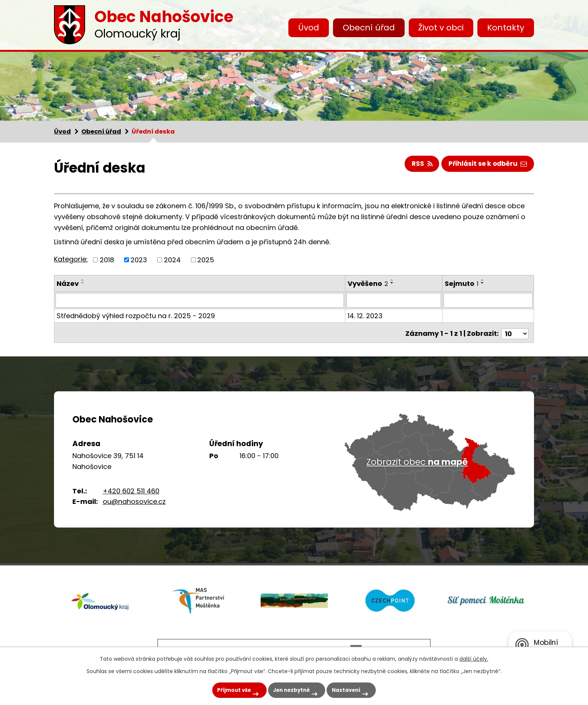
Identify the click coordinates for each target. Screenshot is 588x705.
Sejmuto (462, 283)
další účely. (474, 657)
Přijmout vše (224, 689)
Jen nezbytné (289, 689)
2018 (107, 260)
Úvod (309, 28)
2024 (172, 260)
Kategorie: (71, 259)
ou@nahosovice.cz (134, 499)
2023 (139, 260)
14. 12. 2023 (365, 315)
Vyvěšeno (368, 283)
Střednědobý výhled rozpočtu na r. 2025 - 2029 (136, 315)
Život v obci (441, 28)
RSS (418, 165)
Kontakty (506, 28)
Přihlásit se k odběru (486, 165)
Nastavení (351, 689)
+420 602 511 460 (131, 488)
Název (68, 283)
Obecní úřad (369, 28)
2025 (206, 260)
